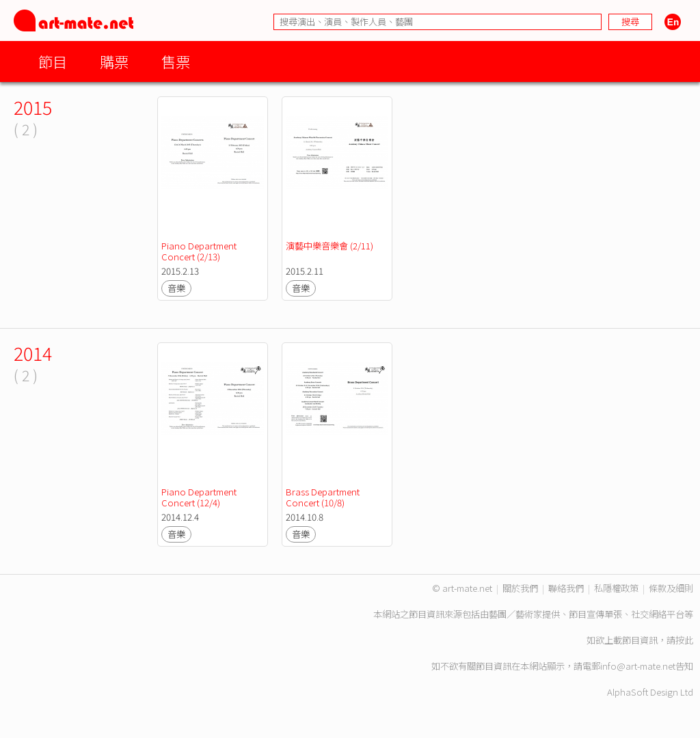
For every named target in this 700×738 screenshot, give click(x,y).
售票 (176, 61)
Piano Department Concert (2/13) (200, 251)
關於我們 (520, 588)
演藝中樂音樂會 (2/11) (329, 246)
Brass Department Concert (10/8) (324, 497)
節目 (53, 61)
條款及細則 (671, 588)
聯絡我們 (566, 588)
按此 (684, 640)
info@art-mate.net (638, 666)
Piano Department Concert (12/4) (200, 497)
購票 (114, 61)
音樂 (176, 288)
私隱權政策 (616, 588)
